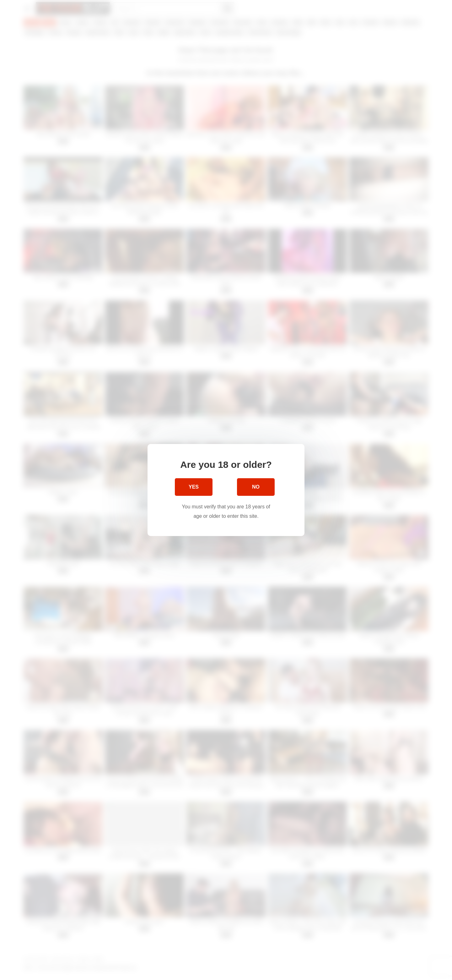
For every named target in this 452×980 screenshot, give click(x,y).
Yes (194, 487)
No (256, 487)
